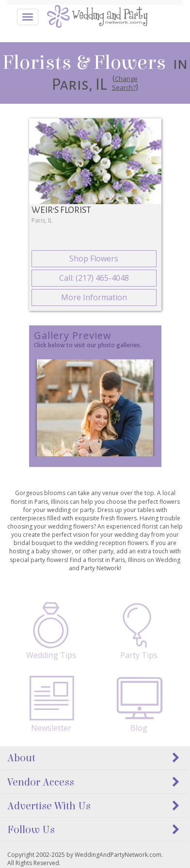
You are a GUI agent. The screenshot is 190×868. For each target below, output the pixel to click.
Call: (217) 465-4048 (94, 278)
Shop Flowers (94, 258)
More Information (94, 297)
